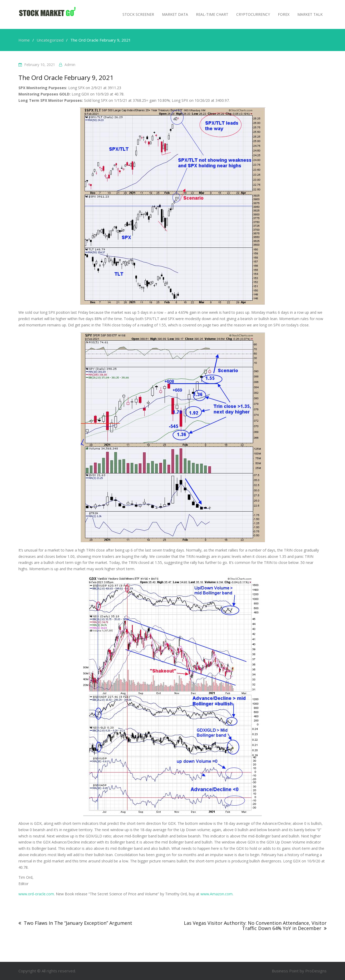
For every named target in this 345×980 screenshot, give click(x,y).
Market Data (175, 14)
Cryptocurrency (253, 14)
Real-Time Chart (212, 14)
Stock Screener (138, 14)
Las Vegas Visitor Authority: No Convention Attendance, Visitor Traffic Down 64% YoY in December (255, 926)
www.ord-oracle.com (36, 894)
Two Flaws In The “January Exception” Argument (78, 923)
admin (70, 65)
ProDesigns (316, 971)
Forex (284, 14)
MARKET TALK (310, 14)
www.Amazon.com (216, 894)
